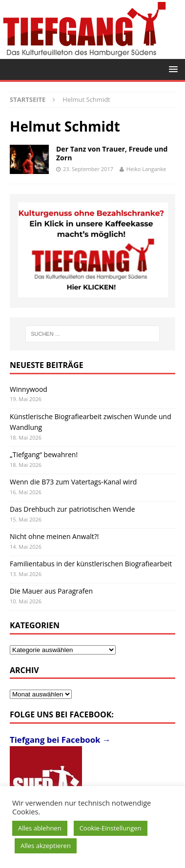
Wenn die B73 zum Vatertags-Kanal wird (73, 482)
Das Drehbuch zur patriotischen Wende (72, 509)
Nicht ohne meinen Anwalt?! (54, 536)
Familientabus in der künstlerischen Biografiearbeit (91, 564)
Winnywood (29, 389)
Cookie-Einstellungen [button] (111, 828)
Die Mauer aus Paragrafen (51, 591)
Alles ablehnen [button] (40, 828)
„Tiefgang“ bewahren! (44, 454)
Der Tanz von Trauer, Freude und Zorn (112, 153)
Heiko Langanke (146, 169)
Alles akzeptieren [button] (46, 846)
